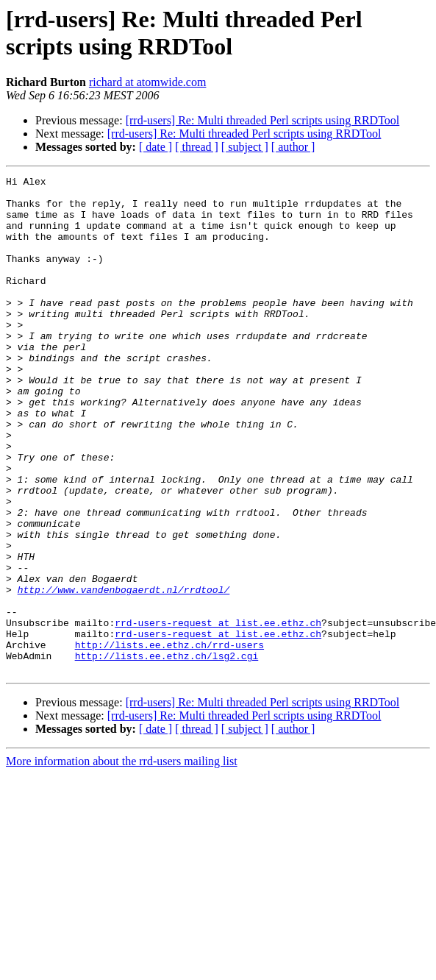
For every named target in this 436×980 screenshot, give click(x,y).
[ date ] (156, 147)
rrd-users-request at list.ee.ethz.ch (218, 713)
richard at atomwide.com (148, 82)
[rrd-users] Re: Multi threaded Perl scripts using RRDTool (263, 120)
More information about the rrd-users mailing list (122, 860)
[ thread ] (197, 147)
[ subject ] (245, 147)
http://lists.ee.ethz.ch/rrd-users (169, 739)
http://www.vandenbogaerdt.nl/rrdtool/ (124, 673)
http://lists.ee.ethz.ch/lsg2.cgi (167, 753)
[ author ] (293, 147)
